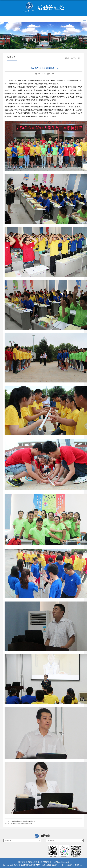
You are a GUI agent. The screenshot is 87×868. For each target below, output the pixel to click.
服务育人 (73, 58)
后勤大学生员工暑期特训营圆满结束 (23, 821)
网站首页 (67, 58)
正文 (79, 58)
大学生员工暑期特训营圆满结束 (21, 824)
